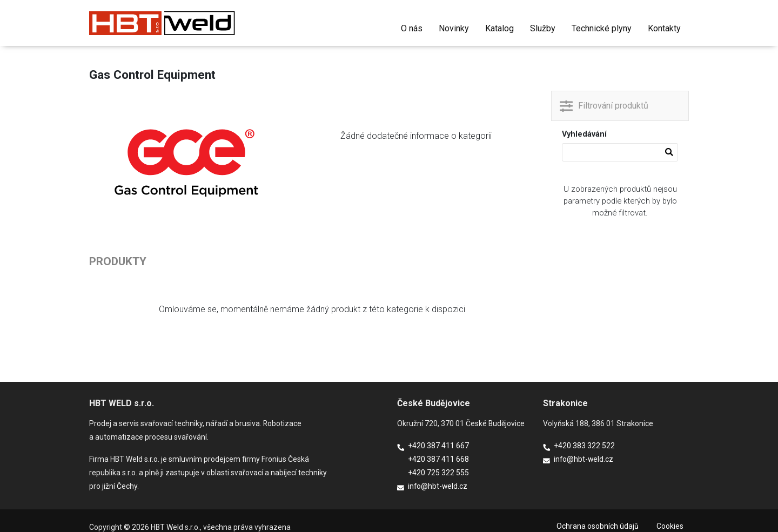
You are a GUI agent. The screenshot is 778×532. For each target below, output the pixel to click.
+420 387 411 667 (438, 446)
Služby (543, 28)
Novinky (454, 28)
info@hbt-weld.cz (438, 486)
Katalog (499, 28)
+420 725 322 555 (438, 473)
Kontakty (664, 28)
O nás (412, 28)
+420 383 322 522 (584, 446)
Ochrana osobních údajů (598, 526)
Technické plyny (602, 28)
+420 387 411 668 (438, 459)
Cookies (670, 526)
